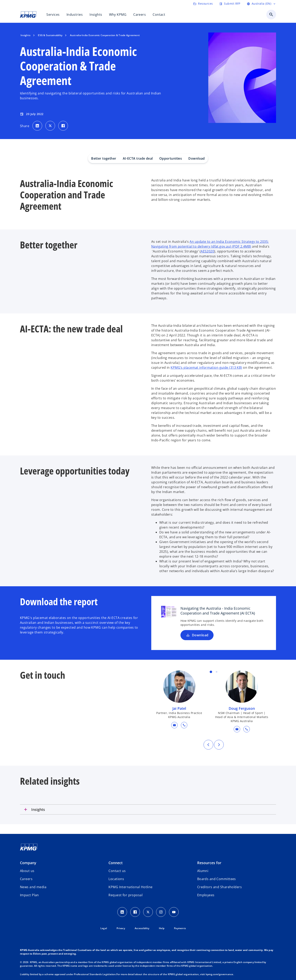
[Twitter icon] (148, 912)
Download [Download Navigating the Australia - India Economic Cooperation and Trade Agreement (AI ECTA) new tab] (197, 635)
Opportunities (171, 158)
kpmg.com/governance (219, 974)
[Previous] (208, 745)
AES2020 (207, 251)
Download (197, 158)
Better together (104, 158)
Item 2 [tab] (217, 672)
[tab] (148, 809)
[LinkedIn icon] (122, 912)
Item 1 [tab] (211, 672)
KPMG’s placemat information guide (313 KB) (206, 367)
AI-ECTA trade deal (138, 158)
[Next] (219, 745)
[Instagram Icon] (161, 912)
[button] (174, 725)
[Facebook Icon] (135, 912)
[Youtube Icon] (174, 912)
